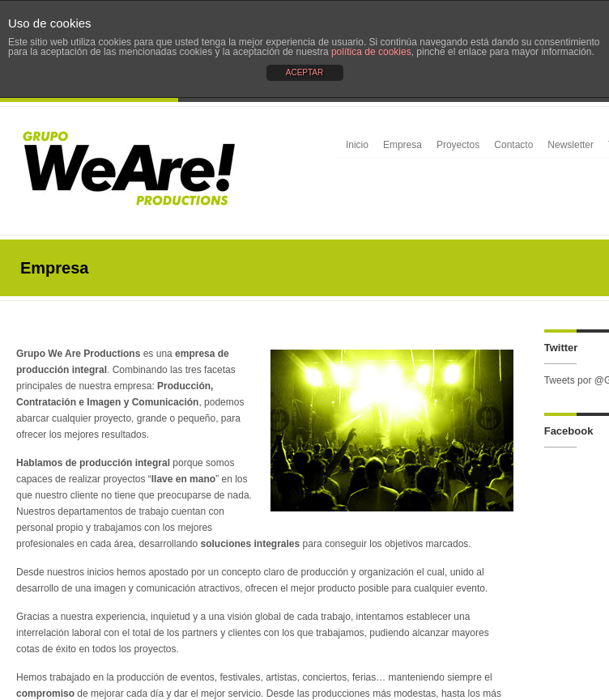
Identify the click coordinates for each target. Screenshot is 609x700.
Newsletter (571, 145)
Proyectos (458, 145)
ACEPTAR (305, 72)
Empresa (402, 145)
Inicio (357, 145)
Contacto (513, 145)
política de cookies (371, 52)
